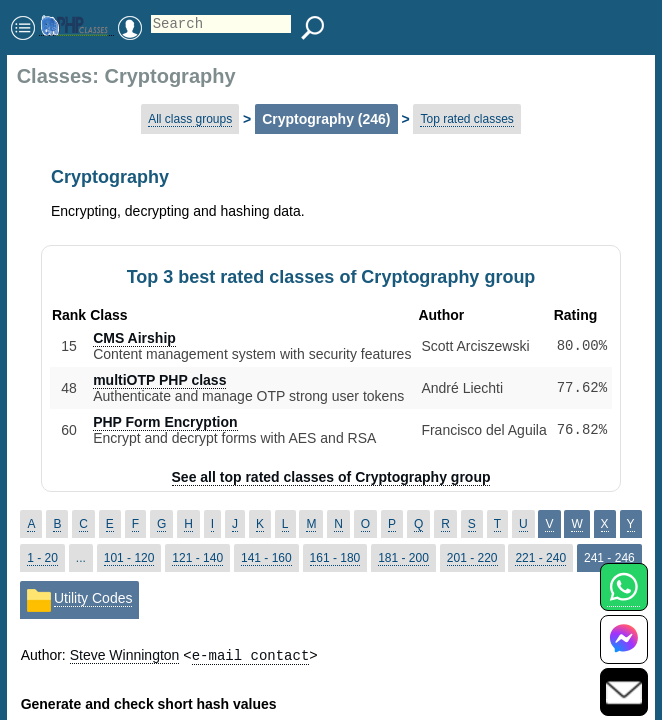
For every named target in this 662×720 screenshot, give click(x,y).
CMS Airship (134, 338)
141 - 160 (266, 558)
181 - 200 (403, 558)
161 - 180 (335, 558)
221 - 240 (540, 558)
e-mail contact (251, 654)
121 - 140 (197, 558)
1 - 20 (42, 558)
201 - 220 (472, 558)
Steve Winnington (125, 655)
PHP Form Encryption (165, 422)
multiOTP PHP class (159, 380)
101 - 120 (129, 558)
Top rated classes (466, 119)
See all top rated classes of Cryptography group (331, 477)
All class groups (190, 119)
